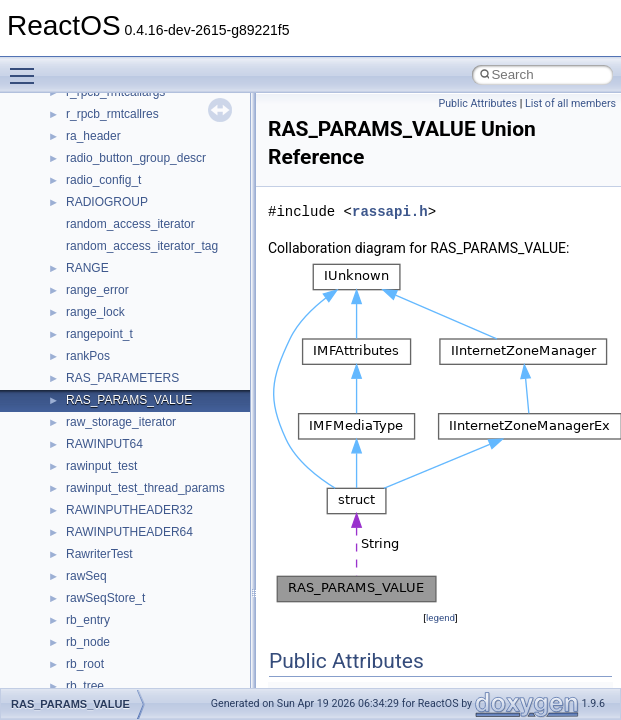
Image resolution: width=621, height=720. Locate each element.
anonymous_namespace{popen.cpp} (163, 471)
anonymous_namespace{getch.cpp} (161, 361)
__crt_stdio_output (115, 163)
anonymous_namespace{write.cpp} (159, 581)
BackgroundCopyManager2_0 (145, 669)
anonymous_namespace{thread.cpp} (163, 537)
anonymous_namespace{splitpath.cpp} (169, 493)
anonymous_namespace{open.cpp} (160, 449)
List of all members (570, 103)
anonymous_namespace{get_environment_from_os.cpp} (216, 339)
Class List (76, 119)
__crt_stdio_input (111, 141)
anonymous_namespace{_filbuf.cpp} (162, 229)
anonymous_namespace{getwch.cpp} (165, 383)
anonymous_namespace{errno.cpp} (160, 317)
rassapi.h (390, 211)
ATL (76, 625)
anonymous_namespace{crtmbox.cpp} (168, 295)
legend (440, 617)
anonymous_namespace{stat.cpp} (156, 515)
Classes (55, 97)
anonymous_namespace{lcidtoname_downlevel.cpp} (206, 405)
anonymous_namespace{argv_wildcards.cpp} (186, 251)
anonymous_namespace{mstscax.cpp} (168, 427)
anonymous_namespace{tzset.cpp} (159, 559)
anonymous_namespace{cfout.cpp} (159, 273)
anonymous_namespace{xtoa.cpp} (158, 603)
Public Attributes (477, 103)
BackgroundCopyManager (135, 647)
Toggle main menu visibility (27, 67)
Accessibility (98, 207)
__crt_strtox (97, 185)
